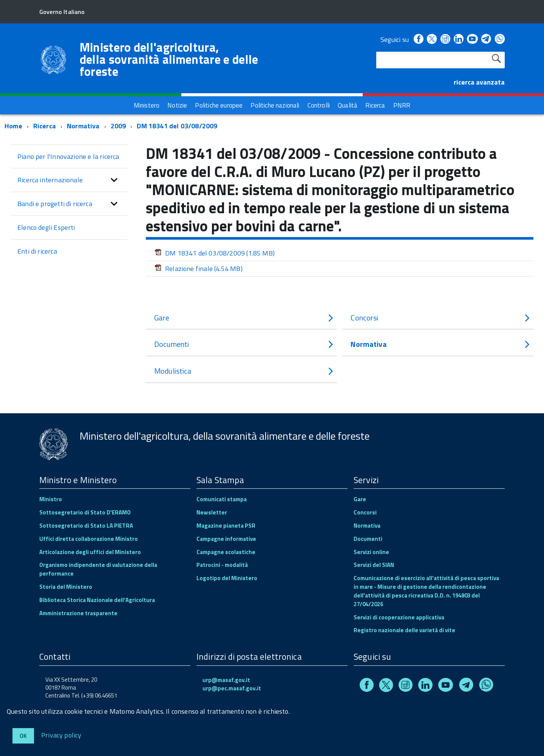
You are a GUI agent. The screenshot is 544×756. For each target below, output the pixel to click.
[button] (114, 180)
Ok (23, 736)
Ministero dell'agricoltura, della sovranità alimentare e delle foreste (169, 59)
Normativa (83, 126)
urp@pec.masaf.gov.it (232, 688)
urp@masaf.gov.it (226, 680)
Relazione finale (199, 269)
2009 (118, 126)
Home (13, 126)
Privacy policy (61, 735)
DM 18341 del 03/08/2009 (177, 126)
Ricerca (45, 126)
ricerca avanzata (479, 82)
